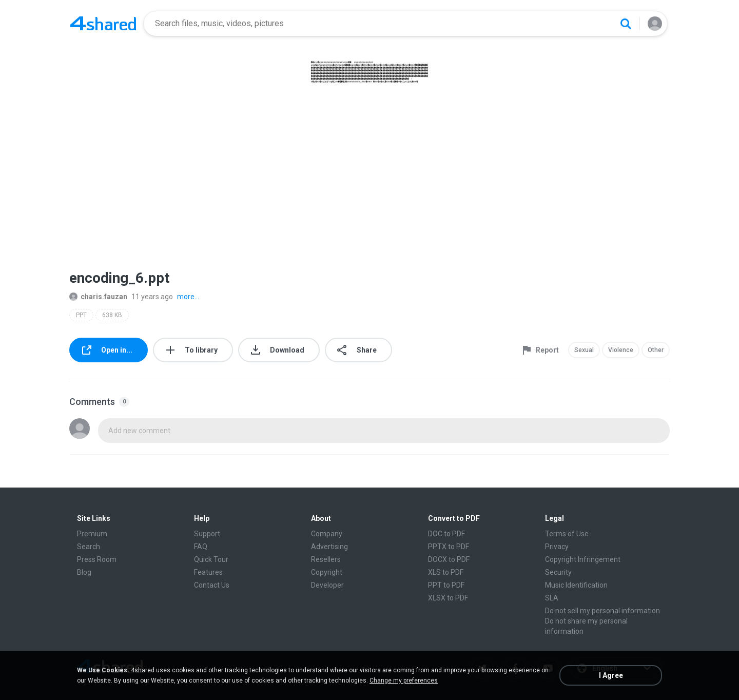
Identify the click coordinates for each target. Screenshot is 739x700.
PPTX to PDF (449, 547)
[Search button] (626, 24)
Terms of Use (567, 534)
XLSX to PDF (448, 598)
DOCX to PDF (449, 559)
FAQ (201, 547)
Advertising (329, 547)
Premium (92, 534)
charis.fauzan (98, 297)
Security (558, 572)
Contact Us (212, 585)
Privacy (557, 547)
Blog (84, 572)
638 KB (112, 315)
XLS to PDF (446, 572)
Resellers (326, 559)
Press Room (97, 559)
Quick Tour (211, 559)
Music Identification (576, 585)
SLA (552, 598)
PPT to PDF (446, 585)
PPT (81, 315)
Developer (327, 585)
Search (89, 547)
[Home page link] (103, 24)
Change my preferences (404, 680)
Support (207, 534)
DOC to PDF (446, 534)
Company (327, 534)
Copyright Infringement (583, 559)
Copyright (327, 572)
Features (208, 572)
